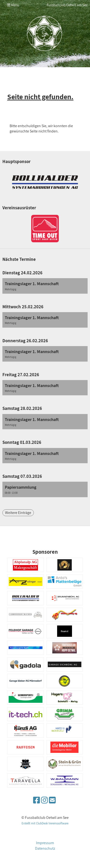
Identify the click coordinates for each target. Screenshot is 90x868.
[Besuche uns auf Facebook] (36, 800)
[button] (45, 286)
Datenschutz (45, 848)
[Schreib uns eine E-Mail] (52, 800)
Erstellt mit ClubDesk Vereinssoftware (45, 823)
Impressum (45, 843)
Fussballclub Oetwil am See (67, 5)
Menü (13, 5)
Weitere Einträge (18, 513)
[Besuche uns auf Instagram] (44, 800)
